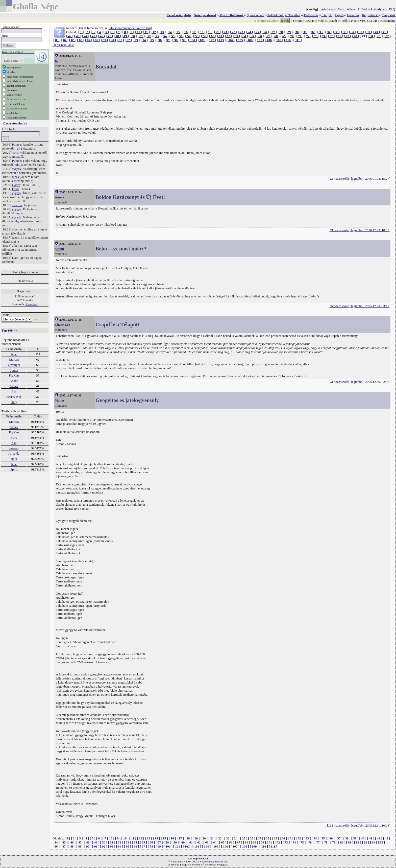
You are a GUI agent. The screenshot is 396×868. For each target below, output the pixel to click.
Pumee (17, 144)
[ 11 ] (146, 32)
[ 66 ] (260, 36)
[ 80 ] (371, 36)
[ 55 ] (173, 36)
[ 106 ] (250, 40)
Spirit (14, 469)
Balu (14, 459)
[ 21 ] (226, 32)
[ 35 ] (337, 32)
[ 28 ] (281, 32)
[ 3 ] (94, 32)
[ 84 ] (65, 40)
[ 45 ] (93, 36)
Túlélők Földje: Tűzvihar (284, 15)
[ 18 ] (202, 32)
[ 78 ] (355, 36)
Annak (14, 386)
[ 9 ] (131, 32)
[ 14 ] (170, 32)
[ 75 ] (332, 36)
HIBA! (363, 9)
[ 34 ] (329, 32)
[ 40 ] (376, 32)
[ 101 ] (202, 40)
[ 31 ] (305, 32)
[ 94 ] (144, 40)
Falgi (16, 189)
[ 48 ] (117, 36)
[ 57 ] (189, 36)
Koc (14, 354)
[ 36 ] (345, 32)
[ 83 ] (57, 40)
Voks (321, 21)
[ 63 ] (236, 36)
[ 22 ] (234, 32)
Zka (14, 391)
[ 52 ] (149, 36)
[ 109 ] (279, 40)
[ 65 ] (252, 36)
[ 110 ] (288, 40)
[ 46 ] (102, 36)
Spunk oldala (256, 15)
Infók (344, 21)
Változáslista (346, 9)
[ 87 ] (89, 40)
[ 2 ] (87, 32)
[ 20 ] (218, 32)
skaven (14, 448)
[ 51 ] (141, 36)
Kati (15, 258)
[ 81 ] (379, 36)
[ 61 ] (220, 36)
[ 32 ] (313, 32)
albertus (17, 205)
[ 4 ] (100, 32)
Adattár (332, 21)
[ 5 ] (106, 32)
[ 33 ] (321, 32)
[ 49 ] (125, 36)
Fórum (297, 21)
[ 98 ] (176, 40)
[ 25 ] (257, 32)
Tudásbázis (311, 15)
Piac (354, 21)
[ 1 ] (81, 32)
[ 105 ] (241, 40)
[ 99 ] (184, 40)
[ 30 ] (297, 32)
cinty (14, 402)
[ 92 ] (128, 40)
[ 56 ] (181, 36)
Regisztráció (370, 15)
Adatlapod (328, 9)
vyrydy (17, 169)
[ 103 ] (221, 40)
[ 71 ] (300, 36)
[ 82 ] (387, 36)
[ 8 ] (125, 32)
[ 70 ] (292, 36)
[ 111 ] (298, 40)
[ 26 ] (265, 32)
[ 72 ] (308, 36)
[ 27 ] (273, 32)
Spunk (14, 370)
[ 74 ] (324, 36)
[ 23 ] (241, 32)
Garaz (16, 185)
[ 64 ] (244, 36)
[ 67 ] (268, 36)
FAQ (392, 9)
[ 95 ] (152, 40)
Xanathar (32, 304)
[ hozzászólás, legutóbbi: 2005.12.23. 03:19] (359, 306)
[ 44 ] (86, 36)
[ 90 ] (112, 40)
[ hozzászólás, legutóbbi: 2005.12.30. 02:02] (359, 382)
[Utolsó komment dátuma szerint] (130, 28)
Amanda (14, 453)
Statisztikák (221, 861)
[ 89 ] (105, 40)
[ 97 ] (168, 40)
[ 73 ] (316, 36)
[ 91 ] (120, 40)
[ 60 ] (213, 36)
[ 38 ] (360, 32)
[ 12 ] (154, 32)
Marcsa (14, 359)
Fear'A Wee (14, 397)
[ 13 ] (162, 32)
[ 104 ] (231, 40)
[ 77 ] (348, 36)
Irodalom (353, 15)
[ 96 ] (160, 40)
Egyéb (339, 15)
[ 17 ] (194, 32)
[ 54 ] (165, 36)
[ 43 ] (78, 36)
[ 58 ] (197, 36)
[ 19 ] (210, 32)
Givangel (14, 365)
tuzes (16, 177)
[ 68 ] (276, 36)
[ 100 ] (193, 40)
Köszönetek (206, 861)
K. (56, 61)
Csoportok (389, 15)
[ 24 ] (250, 32)
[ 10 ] (138, 32)
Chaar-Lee (62, 325)
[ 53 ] (157, 36)
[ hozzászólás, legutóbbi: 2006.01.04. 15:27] (359, 179)
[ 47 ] (109, 36)
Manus (60, 400)
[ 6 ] (113, 32)
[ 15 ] (178, 32)
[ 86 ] (81, 40)
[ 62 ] (228, 36)
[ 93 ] (136, 40)
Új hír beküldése (63, 45)
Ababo (14, 381)
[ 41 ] (384, 32)
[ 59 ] (205, 36)
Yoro (15, 153)
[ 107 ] (260, 40)
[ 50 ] (133, 36)
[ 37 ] (353, 32)
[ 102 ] (212, 40)
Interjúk (327, 15)
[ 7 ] (119, 32)
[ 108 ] (269, 40)
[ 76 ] (339, 36)
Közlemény (388, 21)
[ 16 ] (186, 32)
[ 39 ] (368, 32)
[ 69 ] (284, 36)
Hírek (285, 21)
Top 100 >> (9, 330)
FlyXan (14, 375)
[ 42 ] (70, 36)
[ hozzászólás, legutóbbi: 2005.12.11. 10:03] (359, 825)
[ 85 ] (73, 40)
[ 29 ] (289, 32)
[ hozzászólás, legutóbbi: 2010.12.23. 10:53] (359, 230)
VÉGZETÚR (368, 21)
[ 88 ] (96, 40)
